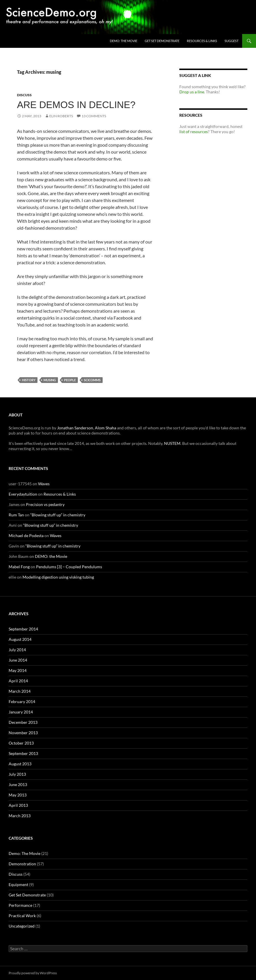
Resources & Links (202, 41)
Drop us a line (192, 92)
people (70, 380)
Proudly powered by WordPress (33, 973)
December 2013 (23, 722)
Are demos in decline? (76, 105)
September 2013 (23, 753)
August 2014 (20, 639)
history (29, 380)
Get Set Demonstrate (162, 41)
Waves (44, 484)
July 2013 (17, 774)
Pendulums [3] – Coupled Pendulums (69, 567)
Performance (20, 905)
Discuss (24, 95)
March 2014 (20, 691)
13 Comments (94, 116)
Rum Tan (16, 515)
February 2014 (22, 702)
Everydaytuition (23, 494)
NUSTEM (172, 443)
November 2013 (23, 733)
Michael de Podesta (26, 536)
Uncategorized (22, 926)
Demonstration (22, 864)
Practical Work (22, 916)
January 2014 (21, 712)
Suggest (231, 41)
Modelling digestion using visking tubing (58, 577)
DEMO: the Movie (124, 41)
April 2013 (18, 805)
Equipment (18, 884)
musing (50, 380)
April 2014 (18, 681)
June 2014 (18, 660)
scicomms (92, 380)
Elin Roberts (61, 116)
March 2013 (20, 816)
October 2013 (21, 743)
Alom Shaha (106, 428)
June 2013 (18, 784)
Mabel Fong (19, 567)
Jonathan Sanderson (75, 428)
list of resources (194, 132)
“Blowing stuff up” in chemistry (58, 515)
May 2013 (18, 795)
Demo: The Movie (25, 853)
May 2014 (18, 670)
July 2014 (17, 650)
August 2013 (20, 764)
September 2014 (23, 629)
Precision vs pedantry (45, 504)
